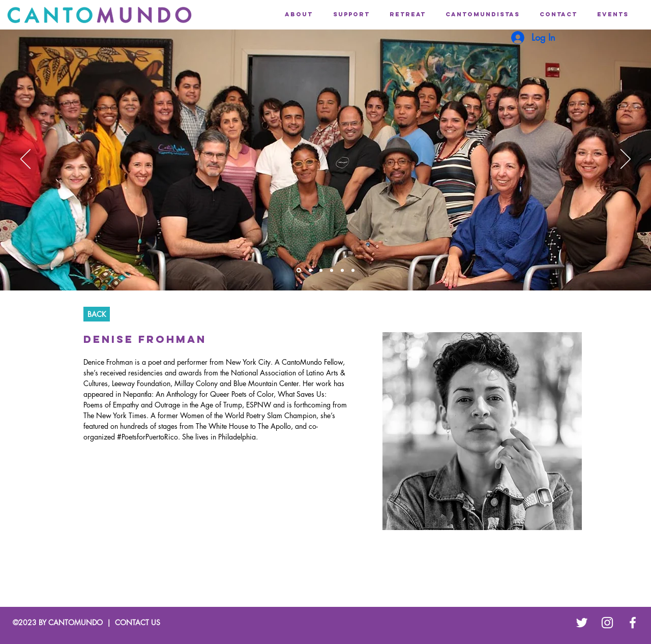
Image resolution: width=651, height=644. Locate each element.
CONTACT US (138, 622)
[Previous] (25, 160)
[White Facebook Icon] (633, 623)
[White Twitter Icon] (582, 623)
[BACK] (97, 314)
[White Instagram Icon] (607, 623)
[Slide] (299, 270)
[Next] (626, 160)
